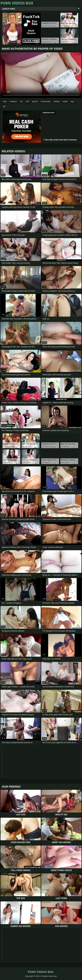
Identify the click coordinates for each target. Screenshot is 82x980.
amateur (13, 101)
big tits (35, 101)
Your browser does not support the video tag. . (41, 75)
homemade (46, 101)
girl (4, 106)
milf (27, 101)
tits (21, 101)
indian (65, 101)
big (72, 101)
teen (5, 101)
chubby (57, 101)
